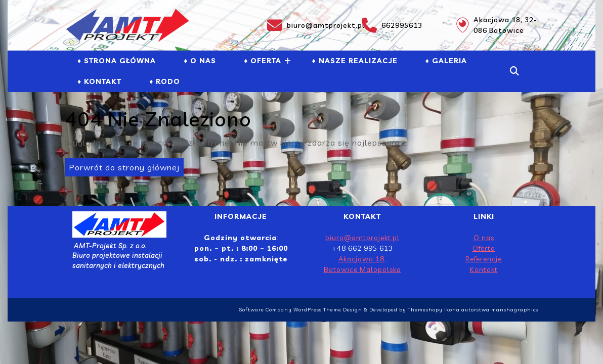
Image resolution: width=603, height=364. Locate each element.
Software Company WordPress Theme (290, 310)
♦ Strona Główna (117, 61)
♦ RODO (165, 81)
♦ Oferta (263, 61)
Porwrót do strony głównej (122, 165)
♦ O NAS (200, 61)
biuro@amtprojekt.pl (308, 25)
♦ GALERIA (446, 61)
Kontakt (484, 269)
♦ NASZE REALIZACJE (354, 61)
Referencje (484, 259)
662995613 (392, 25)
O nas (484, 238)
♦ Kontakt (99, 81)
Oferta (484, 248)
